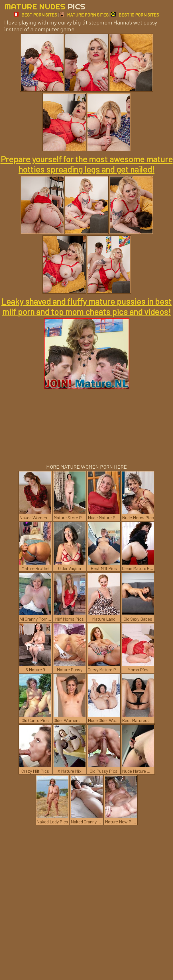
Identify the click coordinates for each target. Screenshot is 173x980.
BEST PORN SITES (35, 15)
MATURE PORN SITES (84, 15)
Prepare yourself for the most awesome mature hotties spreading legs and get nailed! (87, 164)
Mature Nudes (45, 6)
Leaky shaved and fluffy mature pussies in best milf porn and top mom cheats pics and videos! (86, 306)
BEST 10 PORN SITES (135, 15)
